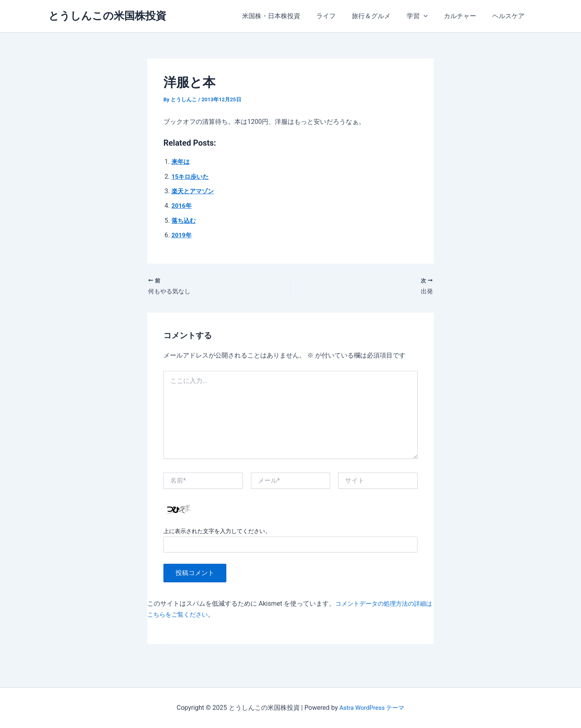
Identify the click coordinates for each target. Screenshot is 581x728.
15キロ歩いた (191, 177)
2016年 (182, 206)
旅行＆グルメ (382, 16)
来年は (181, 162)
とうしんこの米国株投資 (107, 16)
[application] (432, 16)
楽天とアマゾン (194, 191)
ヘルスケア (510, 16)
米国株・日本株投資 (289, 16)
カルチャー (465, 16)
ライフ (341, 16)
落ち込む (184, 221)
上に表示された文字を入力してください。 (217, 532)
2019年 (182, 235)
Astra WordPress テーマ (372, 708)
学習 (425, 16)
